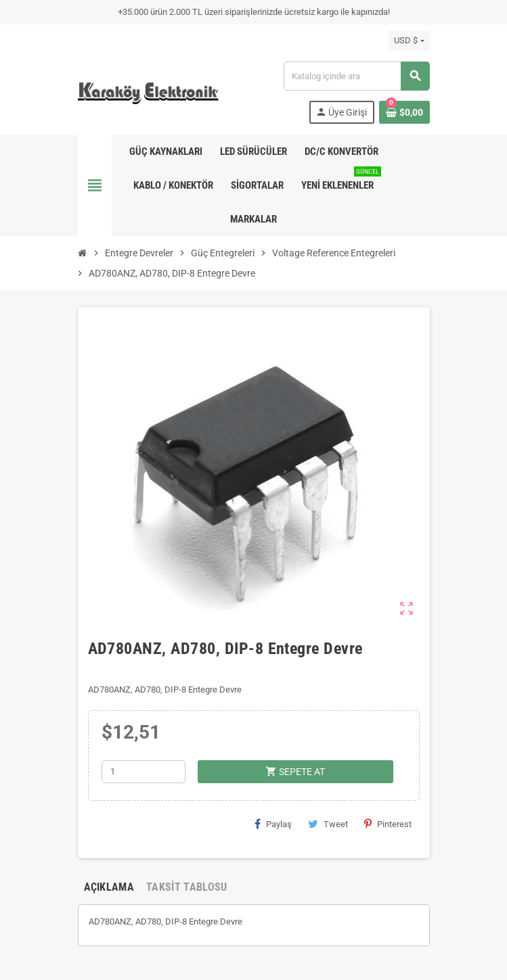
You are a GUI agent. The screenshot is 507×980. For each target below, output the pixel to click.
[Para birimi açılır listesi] (409, 41)
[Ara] (356, 76)
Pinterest (388, 824)
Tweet (328, 824)
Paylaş (273, 824)
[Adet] (144, 772)
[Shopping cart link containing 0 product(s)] (404, 112)
